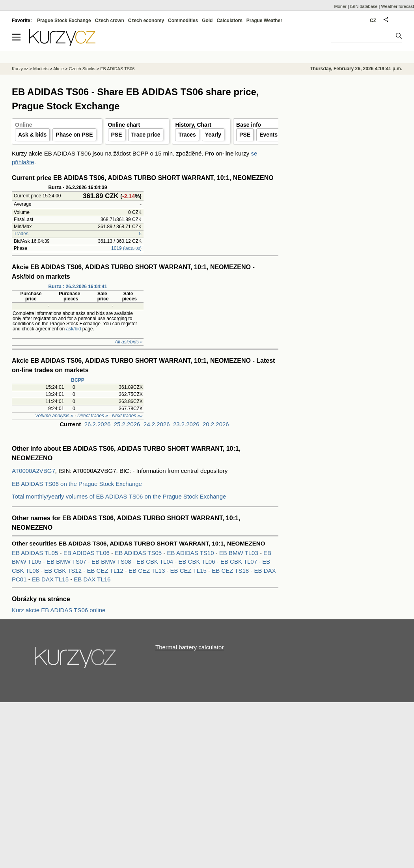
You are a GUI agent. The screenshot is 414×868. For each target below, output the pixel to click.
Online (24, 125)
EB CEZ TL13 (147, 571)
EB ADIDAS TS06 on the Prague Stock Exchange (77, 484)
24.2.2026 (157, 424)
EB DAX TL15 (51, 579)
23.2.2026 (186, 424)
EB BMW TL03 (240, 553)
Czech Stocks (82, 69)
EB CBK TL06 (197, 561)
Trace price (146, 135)
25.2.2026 (127, 424)
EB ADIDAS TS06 (117, 69)
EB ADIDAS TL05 (36, 553)
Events (269, 135)
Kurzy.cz (20, 69)
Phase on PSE (74, 135)
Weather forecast (397, 6)
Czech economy (146, 21)
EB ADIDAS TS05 (139, 553)
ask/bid (73, 329)
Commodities (183, 21)
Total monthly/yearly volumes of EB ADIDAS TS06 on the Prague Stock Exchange (119, 496)
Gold (207, 21)
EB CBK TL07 (240, 561)
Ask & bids (32, 135)
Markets (41, 69)
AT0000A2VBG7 (34, 471)
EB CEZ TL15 (189, 571)
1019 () (126, 248)
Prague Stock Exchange (64, 21)
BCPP (77, 380)
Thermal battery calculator (189, 647)
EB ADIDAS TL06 (87, 553)
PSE (117, 135)
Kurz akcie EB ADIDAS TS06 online (59, 610)
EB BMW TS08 (112, 561)
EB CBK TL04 (156, 561)
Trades (21, 234)
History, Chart (193, 125)
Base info (249, 125)
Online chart (124, 125)
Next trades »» (127, 416)
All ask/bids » (129, 342)
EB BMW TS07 (67, 561)
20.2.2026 (216, 424)
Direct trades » (93, 416)
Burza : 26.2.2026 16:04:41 (78, 287)
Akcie (59, 69)
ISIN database (364, 6)
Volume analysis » (54, 416)
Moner (340, 6)
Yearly (213, 135)
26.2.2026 (98, 424)
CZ (373, 21)
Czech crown (110, 21)
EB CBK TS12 (64, 571)
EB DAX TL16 (92, 579)
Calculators (229, 21)
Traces (187, 135)
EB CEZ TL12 (106, 571)
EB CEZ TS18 (231, 571)
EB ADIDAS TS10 (191, 553)
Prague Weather (264, 21)
